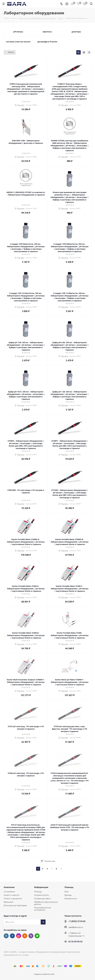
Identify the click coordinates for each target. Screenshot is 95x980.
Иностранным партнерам (15, 905)
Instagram (19, 936)
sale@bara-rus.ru (76, 927)
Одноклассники (25, 936)
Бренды (68, 895)
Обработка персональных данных (46, 903)
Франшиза (8, 902)
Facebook (12, 936)
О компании (9, 892)
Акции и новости (12, 895)
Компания (9, 887)
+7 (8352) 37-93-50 (77, 921)
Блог (67, 892)
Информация (41, 887)
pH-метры (18, 32)
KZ (70, 942)
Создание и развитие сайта (44, 974)
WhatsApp (37, 936)
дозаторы (76, 32)
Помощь (38, 892)
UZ (72, 942)
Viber (31, 936)
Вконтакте (6, 936)
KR (75, 942)
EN (78, 942)
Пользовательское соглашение (43, 909)
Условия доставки (42, 898)
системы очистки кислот (18, 42)
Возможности (71, 898)
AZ (81, 942)
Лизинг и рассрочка (13, 898)
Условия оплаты (42, 895)
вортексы (47, 32)
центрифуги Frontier (47, 42)
